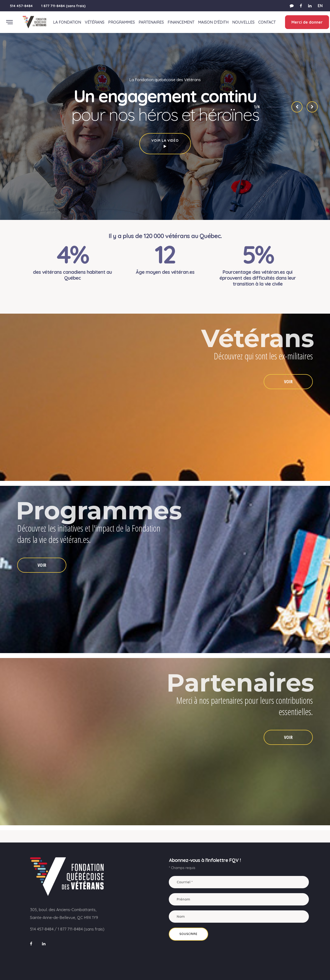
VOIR (288, 382)
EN (320, 6)
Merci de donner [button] (306, 22)
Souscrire (188, 934)
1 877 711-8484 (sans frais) (63, 6)
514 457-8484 (21, 6)
